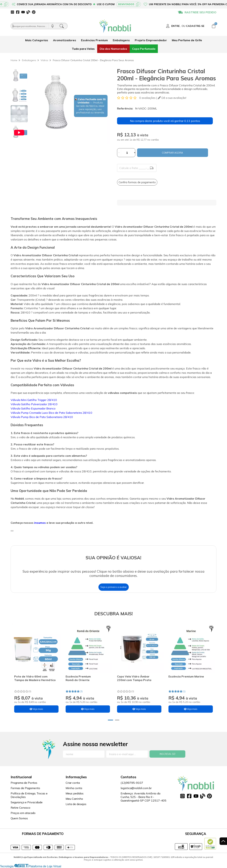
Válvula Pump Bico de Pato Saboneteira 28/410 (42, 417)
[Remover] (119, 153)
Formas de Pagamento (25, 788)
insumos (40, 523)
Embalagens (121, 40)
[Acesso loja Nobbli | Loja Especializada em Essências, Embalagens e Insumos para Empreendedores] (185, 26)
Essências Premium (94, 40)
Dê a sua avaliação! (172, 98)
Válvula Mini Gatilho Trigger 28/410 (34, 400)
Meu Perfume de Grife (187, 40)
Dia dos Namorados (113, 49)
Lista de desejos (76, 804)
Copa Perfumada (144, 49)
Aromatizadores (65, 40)
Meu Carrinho (74, 799)
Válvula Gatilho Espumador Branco (33, 408)
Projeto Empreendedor (151, 40)
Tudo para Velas (83, 49)
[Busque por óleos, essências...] (30, 26)
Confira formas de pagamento (137, 182)
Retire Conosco (20, 808)
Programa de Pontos (24, 783)
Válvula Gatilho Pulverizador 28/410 (34, 404)
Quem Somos (19, 818)
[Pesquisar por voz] (52, 26)
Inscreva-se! (168, 754)
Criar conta (73, 783)
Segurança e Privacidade (27, 802)
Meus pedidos (75, 793)
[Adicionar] (135, 153)
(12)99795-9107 (132, 783)
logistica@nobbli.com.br (136, 788)
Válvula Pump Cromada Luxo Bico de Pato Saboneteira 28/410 (51, 413)
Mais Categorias (37, 40)
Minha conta (74, 788)
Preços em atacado (23, 813)
